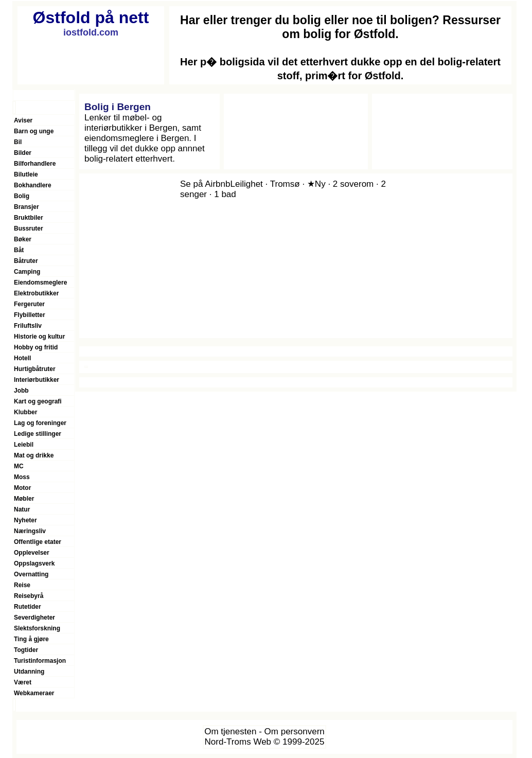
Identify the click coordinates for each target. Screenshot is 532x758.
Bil (18, 142)
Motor (22, 488)
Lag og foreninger (40, 423)
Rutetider (28, 607)
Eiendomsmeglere (40, 283)
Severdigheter (34, 618)
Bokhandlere (33, 185)
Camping (27, 272)
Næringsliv (30, 531)
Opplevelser (32, 553)
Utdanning (29, 672)
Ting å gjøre (31, 639)
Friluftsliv (28, 326)
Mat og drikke (34, 455)
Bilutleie (26, 174)
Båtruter (26, 261)
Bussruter (29, 228)
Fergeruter (29, 304)
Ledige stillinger (38, 434)
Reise (22, 585)
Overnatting (31, 574)
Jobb (21, 391)
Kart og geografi (38, 401)
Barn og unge (34, 131)
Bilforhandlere (35, 164)
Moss (22, 477)
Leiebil (24, 445)
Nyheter (25, 520)
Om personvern (295, 731)
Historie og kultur (39, 337)
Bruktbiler (29, 218)
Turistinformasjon (40, 661)
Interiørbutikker (37, 380)
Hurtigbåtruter (35, 369)
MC (19, 466)
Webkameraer (34, 693)
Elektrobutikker (36, 293)
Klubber (25, 412)
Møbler (24, 499)
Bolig (22, 196)
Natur (22, 509)
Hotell (22, 358)
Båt (19, 250)
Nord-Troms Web (238, 742)
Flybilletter (30, 315)
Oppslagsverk (34, 563)
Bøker (23, 239)
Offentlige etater (38, 542)
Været (23, 682)
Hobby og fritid (36, 347)
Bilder (23, 153)
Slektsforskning (37, 628)
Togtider (26, 650)
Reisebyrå (29, 596)
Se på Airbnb (205, 184)
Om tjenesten (230, 731)
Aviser (23, 120)
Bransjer (26, 207)
